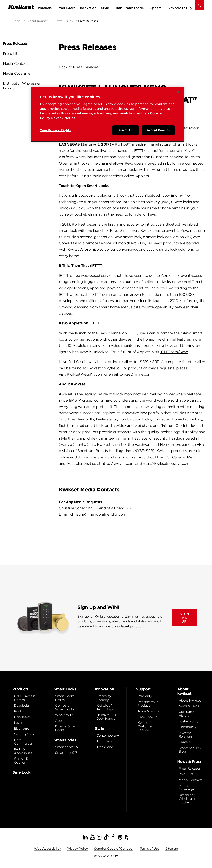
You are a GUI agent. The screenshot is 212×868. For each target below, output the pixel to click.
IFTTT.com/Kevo (174, 352)
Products (45, 8)
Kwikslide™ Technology (105, 707)
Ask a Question (149, 711)
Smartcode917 (66, 753)
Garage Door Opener (24, 761)
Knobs (19, 711)
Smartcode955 (66, 747)
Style (105, 8)
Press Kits (11, 54)
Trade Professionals (129, 8)
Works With (64, 715)
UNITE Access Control (25, 698)
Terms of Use (149, 849)
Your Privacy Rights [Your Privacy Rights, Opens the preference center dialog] (55, 130)
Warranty (145, 696)
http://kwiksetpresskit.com (166, 463)
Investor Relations (186, 735)
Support (155, 8)
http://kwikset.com (118, 463)
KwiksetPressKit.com (85, 374)
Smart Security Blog (190, 750)
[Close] (178, 92)
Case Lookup (147, 717)
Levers (19, 723)
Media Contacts (16, 63)
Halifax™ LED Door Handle (106, 717)
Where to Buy (182, 8)
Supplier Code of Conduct (114, 849)
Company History (186, 714)
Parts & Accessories (23, 751)
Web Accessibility (47, 849)
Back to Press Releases (79, 67)
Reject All (126, 130)
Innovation (88, 8)
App (58, 721)
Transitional (105, 747)
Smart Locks (66, 8)
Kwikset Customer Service (145, 726)
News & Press (64, 21)
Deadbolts (22, 706)
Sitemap (172, 849)
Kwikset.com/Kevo (103, 368)
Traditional (104, 741)
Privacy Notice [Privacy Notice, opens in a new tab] (63, 118)
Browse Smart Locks (66, 728)
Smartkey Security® (104, 698)
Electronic (22, 729)
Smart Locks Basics (65, 698)
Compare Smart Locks (65, 707)
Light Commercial (23, 742)
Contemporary (108, 736)
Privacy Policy (77, 849)
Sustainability (189, 721)
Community (188, 727)
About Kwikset (38, 21)
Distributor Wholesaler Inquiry (22, 86)
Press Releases (15, 44)
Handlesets (22, 717)
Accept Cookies (158, 130)
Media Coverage (16, 73)
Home (17, 21)
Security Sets (24, 734)
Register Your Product (148, 704)
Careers (185, 742)
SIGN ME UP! (185, 618)
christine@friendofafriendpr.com (98, 514)
